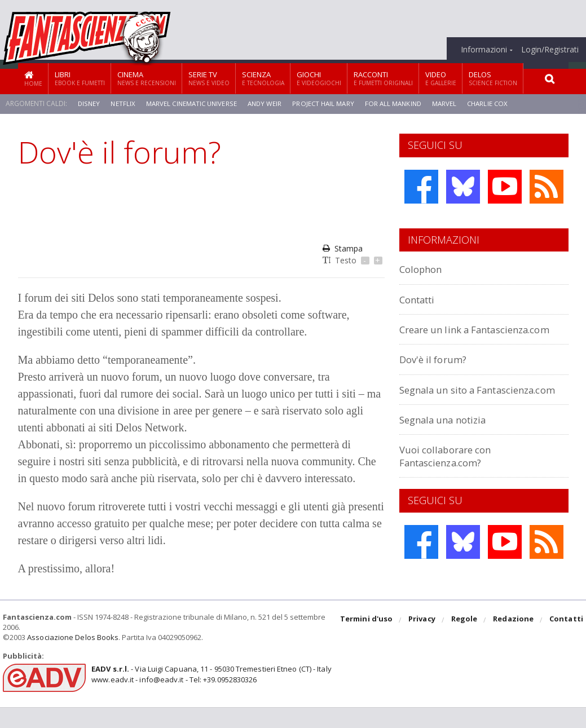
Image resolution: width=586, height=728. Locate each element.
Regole (465, 641)
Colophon (424, 269)
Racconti (383, 78)
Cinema (147, 78)
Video (441, 78)
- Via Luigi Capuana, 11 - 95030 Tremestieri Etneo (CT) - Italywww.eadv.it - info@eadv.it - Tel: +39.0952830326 (210, 695)
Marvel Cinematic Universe (193, 103)
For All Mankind (400, 103)
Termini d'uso (368, 641)
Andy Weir (268, 103)
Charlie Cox (497, 103)
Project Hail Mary (328, 103)
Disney (89, 103)
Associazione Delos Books (72, 658)
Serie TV (209, 78)
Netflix (124, 103)
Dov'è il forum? (437, 372)
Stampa (343, 248)
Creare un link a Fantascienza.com (444, 335)
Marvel (452, 103)
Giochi (319, 78)
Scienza (263, 78)
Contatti (420, 299)
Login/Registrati (550, 50)
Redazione (514, 641)
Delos (493, 78)
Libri (80, 78)
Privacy (423, 641)
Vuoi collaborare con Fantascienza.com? (451, 481)
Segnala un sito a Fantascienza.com (444, 408)
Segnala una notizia (449, 445)
